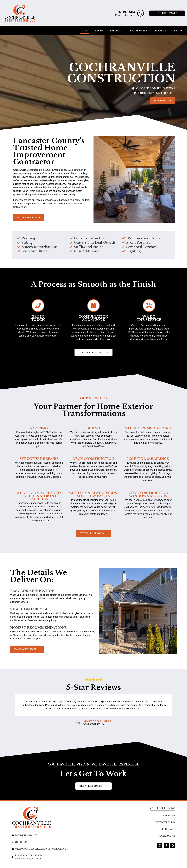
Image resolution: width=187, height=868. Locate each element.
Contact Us (167, 838)
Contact (179, 31)
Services (116, 31)
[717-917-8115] (141, 13)
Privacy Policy (165, 825)
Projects (160, 31)
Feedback (169, 832)
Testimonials (138, 31)
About (99, 31)
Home (85, 31)
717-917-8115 (126, 12)
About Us (169, 818)
